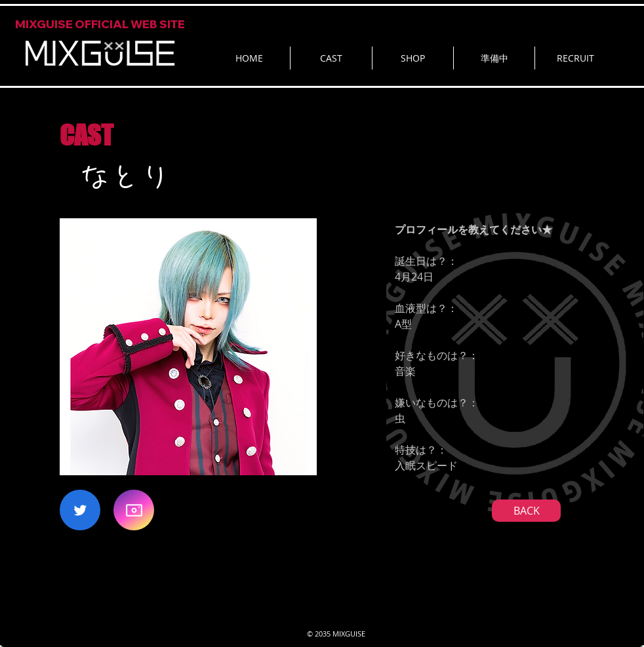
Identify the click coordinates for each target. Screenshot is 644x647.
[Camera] (134, 510)
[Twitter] (80, 510)
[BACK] (526, 511)
